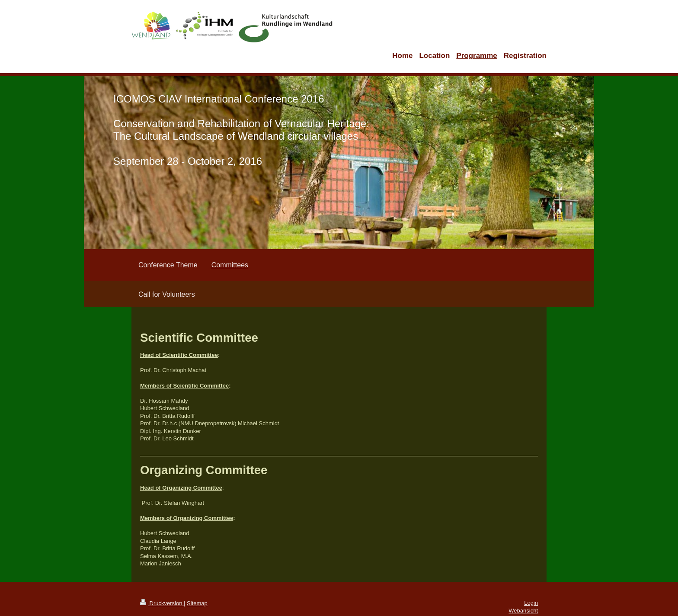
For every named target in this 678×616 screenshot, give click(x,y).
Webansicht (523, 611)
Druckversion (162, 603)
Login (531, 603)
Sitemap (197, 603)
